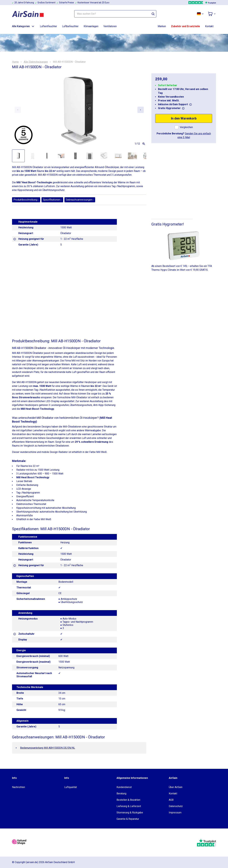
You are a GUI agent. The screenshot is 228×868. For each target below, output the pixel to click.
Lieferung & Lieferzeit (129, 806)
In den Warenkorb (184, 118)
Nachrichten (19, 787)
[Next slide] (141, 110)
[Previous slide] (18, 110)
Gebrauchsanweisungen (80, 200)
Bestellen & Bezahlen (128, 800)
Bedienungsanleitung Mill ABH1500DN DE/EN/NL (48, 748)
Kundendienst (124, 787)
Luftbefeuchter (70, 26)
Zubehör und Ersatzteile (185, 26)
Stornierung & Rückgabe (130, 813)
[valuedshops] (19, 843)
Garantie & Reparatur (128, 819)
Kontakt (209, 26)
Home (15, 62)
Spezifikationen (52, 200)
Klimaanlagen (91, 26)
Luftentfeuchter (48, 26)
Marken (162, 26)
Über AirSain (176, 787)
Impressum (175, 813)
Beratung (121, 793)
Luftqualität (71, 787)
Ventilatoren (110, 26)
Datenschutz (176, 806)
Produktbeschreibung (26, 200)
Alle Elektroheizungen (36, 62)
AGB (171, 800)
